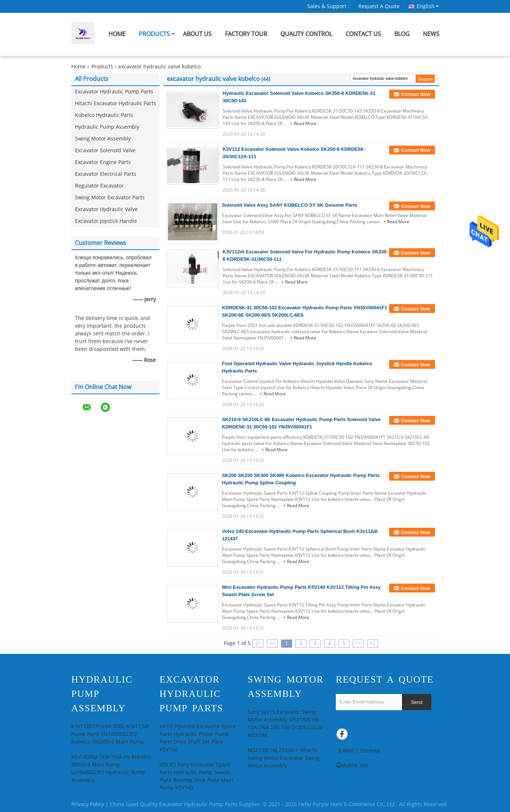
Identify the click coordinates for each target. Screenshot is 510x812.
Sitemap (370, 751)
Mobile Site (352, 765)
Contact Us (363, 34)
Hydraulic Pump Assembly (107, 127)
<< (272, 643)
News (431, 34)
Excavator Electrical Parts (106, 174)
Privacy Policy (88, 804)
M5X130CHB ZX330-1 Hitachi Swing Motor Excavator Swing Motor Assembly (284, 758)
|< (258, 643)
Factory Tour (246, 34)
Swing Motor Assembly (103, 139)
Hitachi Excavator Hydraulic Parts (116, 104)
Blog (402, 34)
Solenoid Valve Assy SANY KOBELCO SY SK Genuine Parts (290, 205)
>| (373, 643)
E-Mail (346, 751)
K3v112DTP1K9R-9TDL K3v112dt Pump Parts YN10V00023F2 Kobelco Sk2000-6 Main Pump (110, 734)
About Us (197, 34)
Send (416, 702)
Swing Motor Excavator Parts (110, 198)
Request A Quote (379, 6)
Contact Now (416, 94)
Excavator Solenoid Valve (105, 151)
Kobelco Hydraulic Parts (104, 115)
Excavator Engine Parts (103, 162)
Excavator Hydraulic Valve (106, 209)
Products (154, 34)
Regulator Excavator (99, 186)
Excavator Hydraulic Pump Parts (114, 92)
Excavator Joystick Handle (106, 221)
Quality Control (306, 34)
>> (358, 643)
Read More (305, 124)
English (428, 6)
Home (117, 34)
